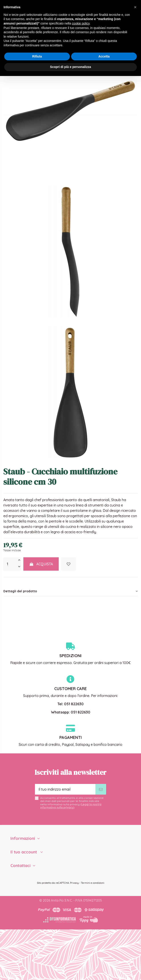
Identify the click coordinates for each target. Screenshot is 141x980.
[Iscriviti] (101, 789)
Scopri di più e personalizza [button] (70, 67)
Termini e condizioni (93, 883)
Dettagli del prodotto (70, 591)
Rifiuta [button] (37, 56)
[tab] (70, 591)
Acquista (41, 564)
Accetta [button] (104, 56)
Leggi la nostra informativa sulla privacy (71, 806)
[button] (135, 7)
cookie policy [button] (81, 23)
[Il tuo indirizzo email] (65, 789)
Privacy (74, 883)
